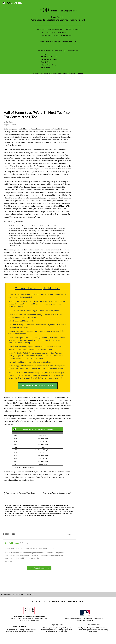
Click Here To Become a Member (38, 385)
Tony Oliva (8, 206)
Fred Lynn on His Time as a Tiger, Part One (19, 494)
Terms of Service (67, 601)
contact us (72, 41)
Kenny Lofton (30, 472)
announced (34, 400)
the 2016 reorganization (57, 161)
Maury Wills (65, 206)
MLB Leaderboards (49, 57)
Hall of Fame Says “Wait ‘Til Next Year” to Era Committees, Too (37, 115)
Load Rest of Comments (39, 568)
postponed (33, 129)
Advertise (55, 601)
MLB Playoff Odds (49, 59)
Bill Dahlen (54, 190)
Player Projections (49, 65)
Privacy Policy (79, 601)
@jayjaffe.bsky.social (47, 515)
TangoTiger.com (57, 625)
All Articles (46, 67)
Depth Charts (47, 62)
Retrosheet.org (94, 625)
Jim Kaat (36, 206)
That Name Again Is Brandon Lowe (56, 493)
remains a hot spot (47, 253)
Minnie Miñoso (28, 209)
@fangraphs (36, 601)
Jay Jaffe (9, 122)
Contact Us (46, 601)
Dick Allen (14, 203)
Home (44, 54)
